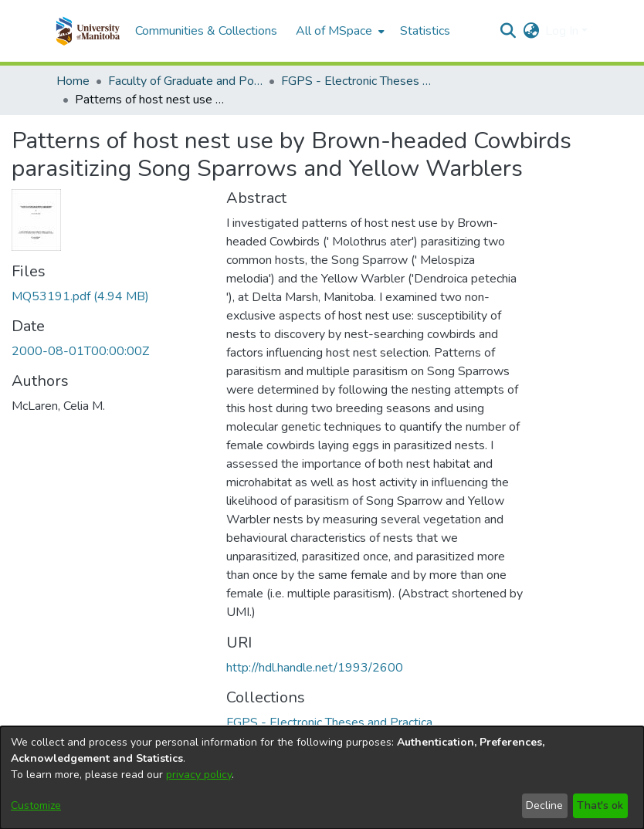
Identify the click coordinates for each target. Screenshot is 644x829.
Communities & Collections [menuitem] (206, 31)
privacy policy (199, 775)
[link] (80, 296)
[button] (88, 31)
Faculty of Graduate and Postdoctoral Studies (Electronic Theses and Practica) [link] (185, 81)
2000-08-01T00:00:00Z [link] (80, 351)
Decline (544, 805)
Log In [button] (563, 31)
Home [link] (73, 81)
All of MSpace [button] (334, 31)
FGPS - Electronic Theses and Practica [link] (358, 81)
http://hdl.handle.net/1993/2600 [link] (315, 668)
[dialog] (322, 778)
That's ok (600, 805)
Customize (36, 805)
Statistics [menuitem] (425, 31)
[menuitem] (339, 31)
